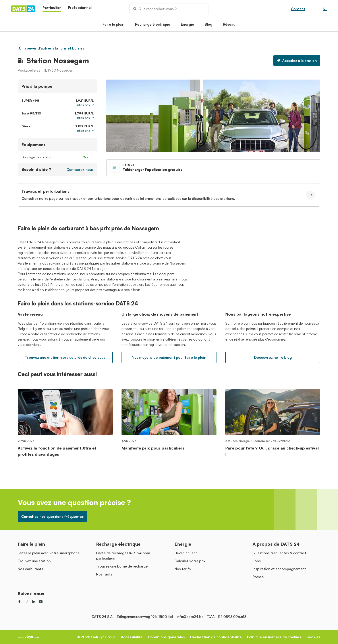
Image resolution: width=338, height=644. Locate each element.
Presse (258, 577)
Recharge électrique (153, 26)
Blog (209, 26)
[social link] (19, 602)
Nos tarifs (104, 574)
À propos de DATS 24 (276, 544)
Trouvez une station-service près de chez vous (65, 357)
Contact (298, 9)
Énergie (183, 544)
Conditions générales (166, 637)
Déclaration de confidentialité (216, 637)
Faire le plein (114, 26)
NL (325, 9)
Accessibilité (132, 637)
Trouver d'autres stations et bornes (51, 48)
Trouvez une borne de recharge (122, 566)
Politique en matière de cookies (274, 637)
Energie (187, 26)
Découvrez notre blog (273, 357)
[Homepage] (23, 9)
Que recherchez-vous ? (155, 9)
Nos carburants (30, 569)
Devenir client (186, 553)
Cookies (313, 637)
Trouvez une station (34, 561)
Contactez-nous (80, 170)
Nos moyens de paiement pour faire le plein (169, 357)
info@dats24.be (190, 617)
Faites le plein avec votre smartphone (49, 553)
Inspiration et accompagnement (279, 569)
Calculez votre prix (190, 561)
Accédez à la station (297, 61)
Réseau (229, 26)
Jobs (257, 561)
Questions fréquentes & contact (279, 553)
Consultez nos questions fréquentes (52, 516)
